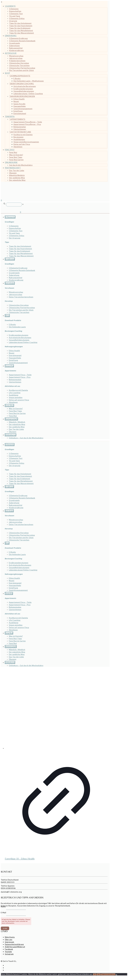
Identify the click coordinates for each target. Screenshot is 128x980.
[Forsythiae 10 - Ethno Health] (56, 709)
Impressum (9, 942)
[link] (23, 204)
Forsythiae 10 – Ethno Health (20, 859)
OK (95, 974)
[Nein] (116, 975)
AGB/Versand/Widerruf (15, 947)
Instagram (9, 954)
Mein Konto (10, 937)
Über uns (9, 940)
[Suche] (14, 204)
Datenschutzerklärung (14, 944)
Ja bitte (5, 928)
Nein (99, 974)
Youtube (8, 952)
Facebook (9, 949)
